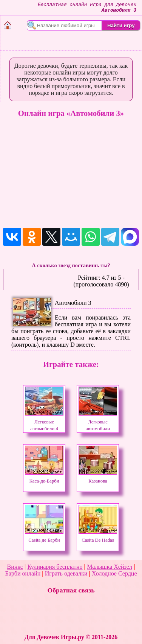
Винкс (15, 567)
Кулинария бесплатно (55, 567)
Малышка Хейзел (110, 567)
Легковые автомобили (98, 422)
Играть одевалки (66, 573)
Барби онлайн (23, 573)
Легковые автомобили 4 (44, 422)
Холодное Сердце (114, 573)
